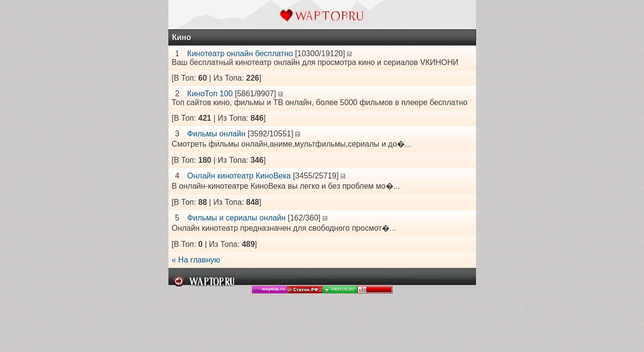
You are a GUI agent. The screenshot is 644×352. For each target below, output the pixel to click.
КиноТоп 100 (210, 94)
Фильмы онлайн (216, 134)
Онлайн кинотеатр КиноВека (239, 176)
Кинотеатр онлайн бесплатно (240, 54)
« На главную (196, 260)
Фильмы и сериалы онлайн (236, 218)
